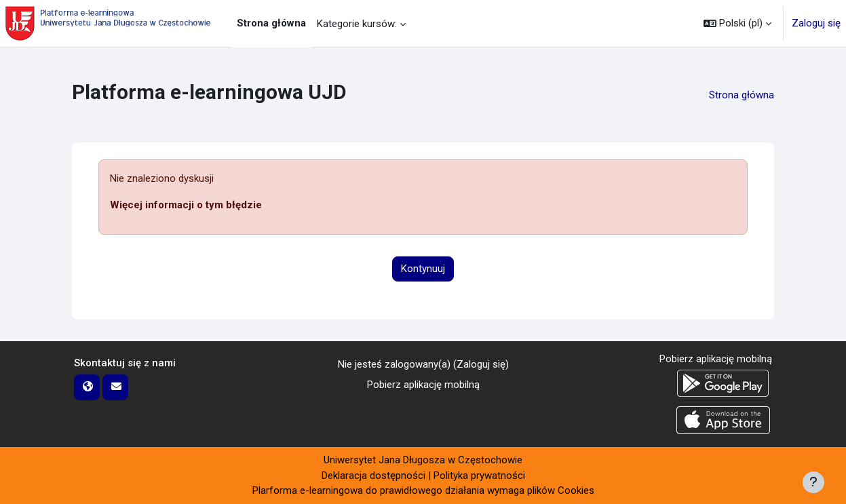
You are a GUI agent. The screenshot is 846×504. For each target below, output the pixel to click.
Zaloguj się (816, 23)
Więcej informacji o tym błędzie (186, 205)
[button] (737, 23)
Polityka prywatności (479, 476)
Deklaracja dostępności (373, 476)
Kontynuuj (423, 269)
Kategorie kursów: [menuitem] (357, 24)
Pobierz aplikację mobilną (423, 385)
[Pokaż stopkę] (813, 482)
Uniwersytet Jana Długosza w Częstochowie (423, 460)
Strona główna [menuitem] (271, 23)
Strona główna (742, 95)
